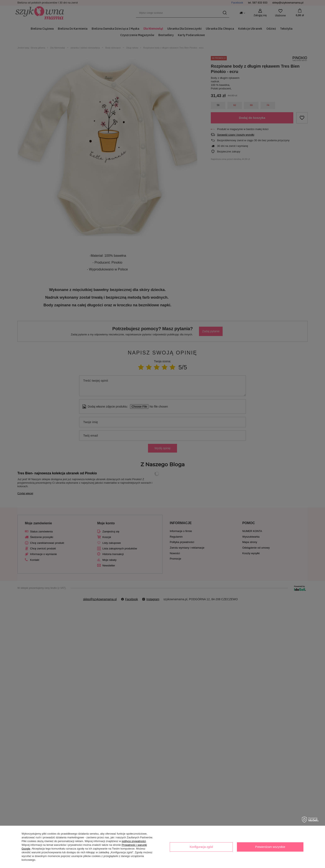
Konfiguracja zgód (201, 847)
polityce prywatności (134, 841)
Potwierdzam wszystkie (270, 847)
